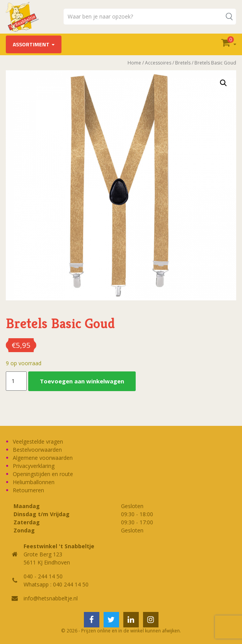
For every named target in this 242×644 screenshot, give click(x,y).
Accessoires (158, 63)
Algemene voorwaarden (43, 458)
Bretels (183, 63)
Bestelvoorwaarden (37, 450)
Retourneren (28, 490)
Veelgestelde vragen (38, 441)
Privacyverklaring (34, 466)
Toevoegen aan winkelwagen (82, 381)
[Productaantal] (16, 381)
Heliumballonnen (34, 482)
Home (134, 63)
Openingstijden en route (43, 474)
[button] (223, 83)
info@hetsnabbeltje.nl (51, 598)
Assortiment (31, 44)
